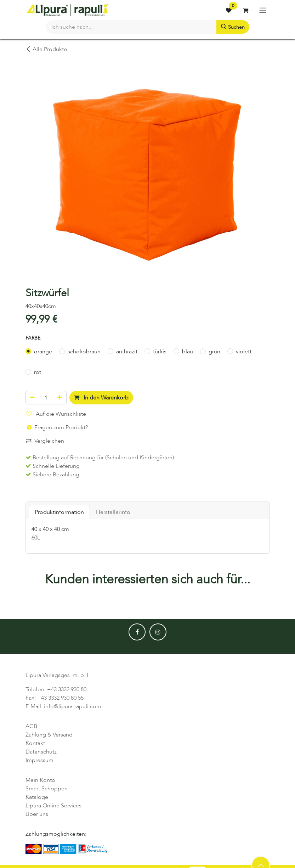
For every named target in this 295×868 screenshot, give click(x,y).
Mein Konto (40, 780)
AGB (31, 726)
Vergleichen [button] (45, 441)
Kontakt (35, 743)
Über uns (37, 814)
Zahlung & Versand (49, 735)
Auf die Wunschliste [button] (56, 414)
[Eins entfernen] (32, 398)
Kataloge (37, 797)
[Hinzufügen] (60, 398)
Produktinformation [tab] (59, 512)
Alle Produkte (46, 49)
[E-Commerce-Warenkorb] (246, 10)
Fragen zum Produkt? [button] (57, 427)
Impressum (39, 760)
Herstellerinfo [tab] (113, 512)
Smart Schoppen (47, 789)
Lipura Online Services (53, 806)
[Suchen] (233, 27)
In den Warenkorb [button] (101, 398)
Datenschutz (41, 752)
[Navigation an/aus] (263, 10)
